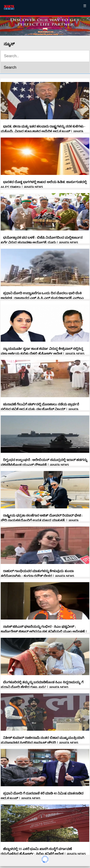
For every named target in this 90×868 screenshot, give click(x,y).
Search (10, 67)
